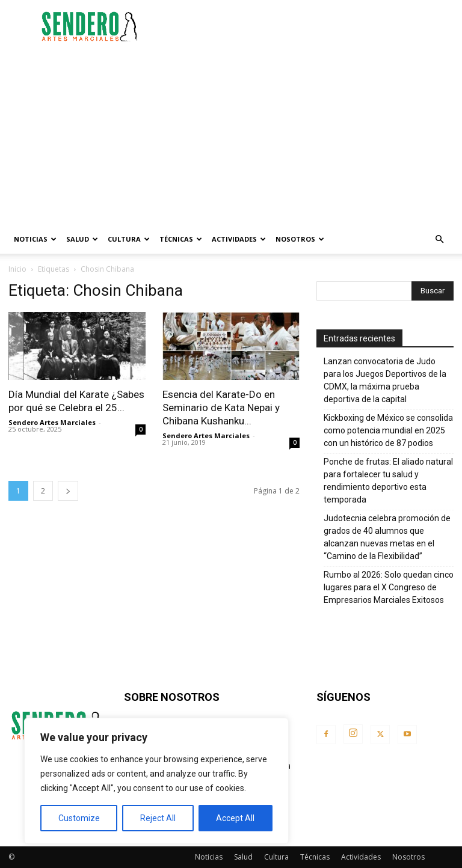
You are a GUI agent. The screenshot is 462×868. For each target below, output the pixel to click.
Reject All (158, 818)
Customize (79, 818)
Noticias (35, 239)
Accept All (235, 818)
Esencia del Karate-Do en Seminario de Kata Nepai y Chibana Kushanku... (221, 408)
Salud (82, 239)
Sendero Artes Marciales (52, 422)
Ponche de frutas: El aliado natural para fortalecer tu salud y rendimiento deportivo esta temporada (388, 481)
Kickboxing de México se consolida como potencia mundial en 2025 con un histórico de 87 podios (388, 430)
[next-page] (68, 491)
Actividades (239, 239)
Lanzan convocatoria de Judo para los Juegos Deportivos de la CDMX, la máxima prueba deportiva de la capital (385, 380)
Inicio (17, 269)
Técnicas (181, 239)
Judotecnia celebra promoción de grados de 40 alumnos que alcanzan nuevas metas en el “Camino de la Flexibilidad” (387, 537)
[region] (156, 781)
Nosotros (300, 239)
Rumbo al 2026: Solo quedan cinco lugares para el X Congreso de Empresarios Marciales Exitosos (389, 587)
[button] (439, 240)
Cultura (129, 239)
